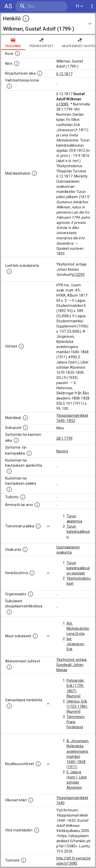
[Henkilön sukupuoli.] (25, 428)
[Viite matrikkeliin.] (37, 830)
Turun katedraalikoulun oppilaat (78, 568)
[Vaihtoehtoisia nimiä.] (9, 86)
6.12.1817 (64, 74)
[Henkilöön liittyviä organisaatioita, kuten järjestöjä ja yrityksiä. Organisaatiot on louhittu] (30, 594)
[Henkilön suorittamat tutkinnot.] (23, 497)
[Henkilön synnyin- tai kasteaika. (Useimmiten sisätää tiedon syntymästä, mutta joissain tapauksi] (16, 440)
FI (80, 6)
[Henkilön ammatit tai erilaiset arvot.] (37, 505)
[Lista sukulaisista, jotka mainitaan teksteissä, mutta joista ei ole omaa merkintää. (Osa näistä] (35, 636)
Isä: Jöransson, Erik (76, 644)
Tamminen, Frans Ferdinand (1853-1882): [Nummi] (77, 727)
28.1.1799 (64, 438)
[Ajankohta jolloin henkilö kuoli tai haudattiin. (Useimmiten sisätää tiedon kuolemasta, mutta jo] (9, 471)
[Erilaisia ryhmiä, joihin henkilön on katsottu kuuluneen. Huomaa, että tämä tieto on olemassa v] (32, 573)
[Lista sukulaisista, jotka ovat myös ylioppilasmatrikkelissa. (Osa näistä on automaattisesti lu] (9, 612)
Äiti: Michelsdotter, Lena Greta (78, 628)
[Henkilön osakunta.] (25, 550)
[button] (48, 24)
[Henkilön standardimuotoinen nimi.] (17, 64)
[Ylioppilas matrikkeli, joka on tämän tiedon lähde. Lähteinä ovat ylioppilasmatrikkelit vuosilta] (25, 418)
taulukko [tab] (13, 42)
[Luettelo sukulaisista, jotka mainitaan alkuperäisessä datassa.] (9, 271)
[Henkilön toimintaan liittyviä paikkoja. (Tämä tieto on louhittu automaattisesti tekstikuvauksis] (38, 526)
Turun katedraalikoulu (78, 532)
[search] (41, 6)
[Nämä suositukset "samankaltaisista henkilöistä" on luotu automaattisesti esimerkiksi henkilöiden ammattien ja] (9, 706)
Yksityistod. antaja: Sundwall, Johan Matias (72, 665)
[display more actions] (92, 6)
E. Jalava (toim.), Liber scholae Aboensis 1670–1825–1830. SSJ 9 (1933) (77, 787)
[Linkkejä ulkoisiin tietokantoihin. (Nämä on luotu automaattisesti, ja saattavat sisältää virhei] (31, 800)
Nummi (62, 451)
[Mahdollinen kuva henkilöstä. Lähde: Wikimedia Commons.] (17, 54)
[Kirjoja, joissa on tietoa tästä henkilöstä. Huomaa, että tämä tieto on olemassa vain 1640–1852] (38, 764)
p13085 (63, 104)
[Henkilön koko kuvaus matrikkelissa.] (34, 173)
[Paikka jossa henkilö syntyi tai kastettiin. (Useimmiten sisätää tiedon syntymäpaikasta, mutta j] (29, 453)
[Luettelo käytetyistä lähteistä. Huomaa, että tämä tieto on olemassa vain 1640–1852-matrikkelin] (21, 346)
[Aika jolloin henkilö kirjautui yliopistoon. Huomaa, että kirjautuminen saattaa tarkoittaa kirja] (40, 73)
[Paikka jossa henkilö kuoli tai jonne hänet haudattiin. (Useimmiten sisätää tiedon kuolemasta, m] (9, 489)
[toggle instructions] (26, 19)
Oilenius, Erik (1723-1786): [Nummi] (77, 706)
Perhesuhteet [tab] (41, 42)
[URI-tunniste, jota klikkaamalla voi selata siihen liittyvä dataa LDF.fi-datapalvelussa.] (24, 860)
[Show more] (48, 526)
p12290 (78, 274)
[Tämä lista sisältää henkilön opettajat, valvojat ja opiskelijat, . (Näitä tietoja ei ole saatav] (9, 667)
